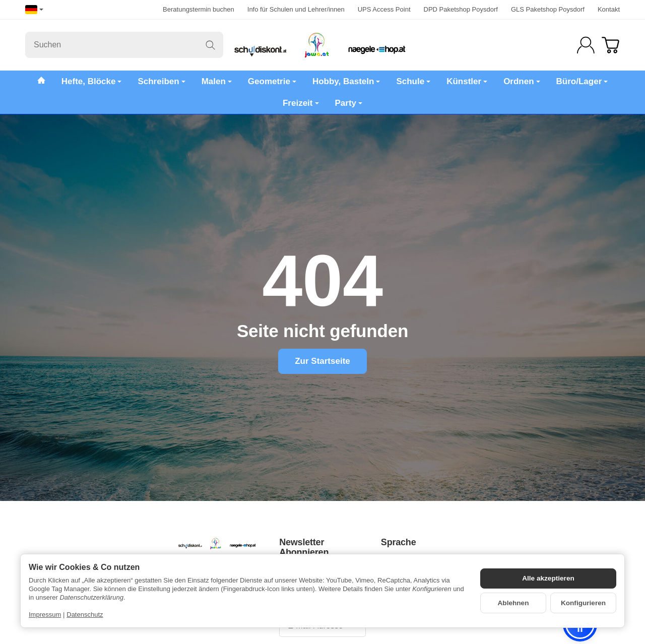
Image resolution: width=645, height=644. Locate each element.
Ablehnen (513, 603)
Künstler (467, 81)
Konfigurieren (583, 603)
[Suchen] (124, 45)
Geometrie (272, 81)
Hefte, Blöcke (92, 81)
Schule (413, 81)
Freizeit (301, 103)
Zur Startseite (322, 361)
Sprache (399, 542)
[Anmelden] (586, 45)
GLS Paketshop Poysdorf (548, 9)
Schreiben (161, 81)
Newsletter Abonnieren (304, 548)
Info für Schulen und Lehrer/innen (296, 9)
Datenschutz (85, 615)
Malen (217, 81)
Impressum (45, 615)
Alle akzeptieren (548, 578)
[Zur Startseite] (322, 45)
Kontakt (609, 9)
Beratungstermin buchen (199, 9)
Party (349, 103)
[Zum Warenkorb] (610, 45)
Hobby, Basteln (346, 81)
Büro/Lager (582, 81)
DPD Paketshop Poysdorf (461, 9)
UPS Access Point (384, 9)
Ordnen (522, 81)
